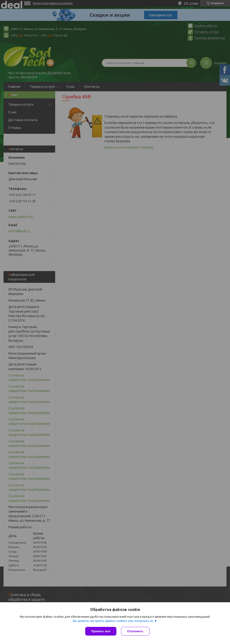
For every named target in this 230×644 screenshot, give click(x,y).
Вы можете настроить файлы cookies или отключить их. (113, 621)
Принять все (101, 631)
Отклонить (135, 631)
